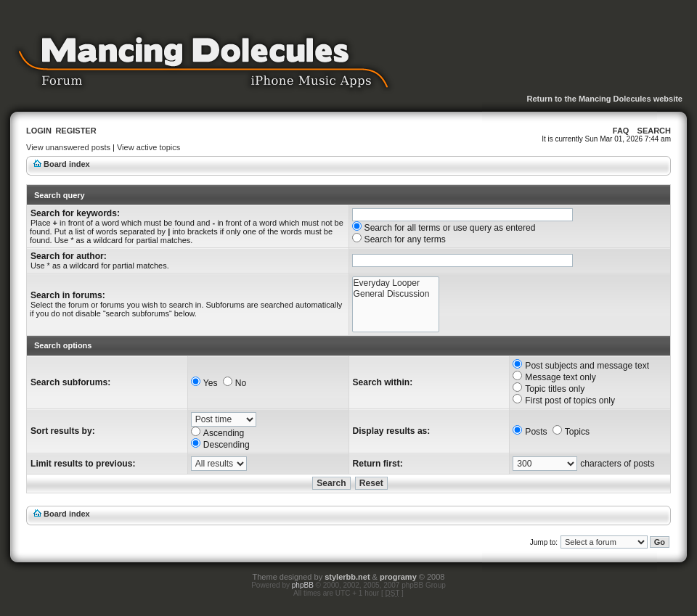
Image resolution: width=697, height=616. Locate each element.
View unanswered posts (68, 147)
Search (654, 131)
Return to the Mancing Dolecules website (604, 99)
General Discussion (396, 294)
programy (398, 577)
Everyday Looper (396, 283)
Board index (67, 164)
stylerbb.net (347, 577)
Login (39, 131)
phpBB (303, 585)
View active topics (148, 147)
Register (76, 131)
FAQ (621, 131)
